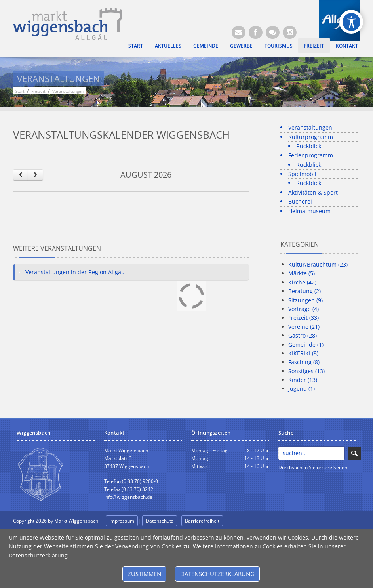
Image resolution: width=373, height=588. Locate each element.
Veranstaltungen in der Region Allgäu (75, 272)
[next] (35, 175)
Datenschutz (160, 521)
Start (136, 46)
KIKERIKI (303, 353)
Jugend (302, 388)
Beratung (304, 291)
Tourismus (279, 46)
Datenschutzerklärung (217, 574)
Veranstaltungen (310, 127)
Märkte (302, 273)
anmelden (242, 521)
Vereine (304, 327)
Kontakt (347, 46)
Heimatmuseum (309, 211)
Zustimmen (144, 574)
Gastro (303, 335)
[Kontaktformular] (273, 32)
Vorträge (304, 309)
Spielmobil (302, 174)
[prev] (21, 175)
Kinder (303, 380)
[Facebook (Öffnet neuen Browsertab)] (256, 32)
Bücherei (300, 201)
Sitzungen (305, 300)
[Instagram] (290, 32)
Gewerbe (241, 46)
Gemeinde (206, 46)
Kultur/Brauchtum (318, 264)
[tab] (131, 272)
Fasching (304, 362)
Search (354, 453)
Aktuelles (168, 46)
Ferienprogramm (311, 155)
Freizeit (314, 46)
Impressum (122, 521)
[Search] (311, 453)
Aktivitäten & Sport (313, 192)
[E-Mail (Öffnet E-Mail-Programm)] (239, 32)
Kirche (302, 282)
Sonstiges (306, 371)
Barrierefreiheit (202, 521)
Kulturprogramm (311, 137)
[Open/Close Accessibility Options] (351, 22)
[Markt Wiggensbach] (68, 23)
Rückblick (309, 146)
